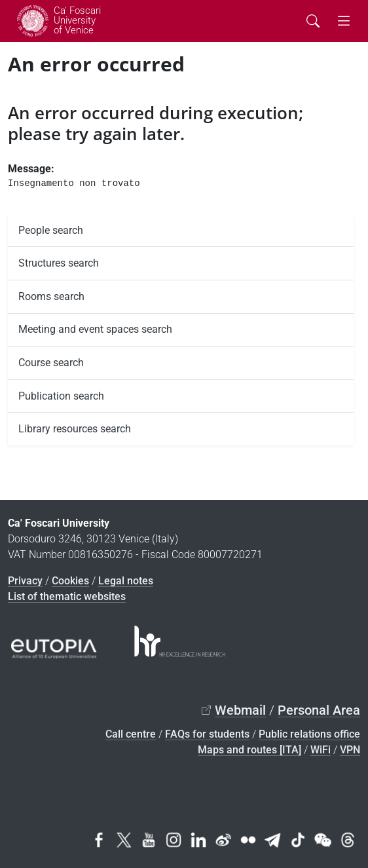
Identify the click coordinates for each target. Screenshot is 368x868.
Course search (51, 363)
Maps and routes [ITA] (249, 750)
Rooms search (51, 296)
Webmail (240, 710)
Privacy (25, 581)
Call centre (131, 734)
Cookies (70, 581)
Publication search (61, 396)
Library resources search (75, 429)
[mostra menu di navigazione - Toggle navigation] (344, 21)
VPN (350, 750)
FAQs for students (207, 734)
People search (51, 230)
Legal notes (126, 581)
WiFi (321, 750)
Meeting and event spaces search (95, 329)
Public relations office (309, 734)
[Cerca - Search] (313, 21)
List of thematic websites (67, 596)
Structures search (59, 263)
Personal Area (319, 710)
